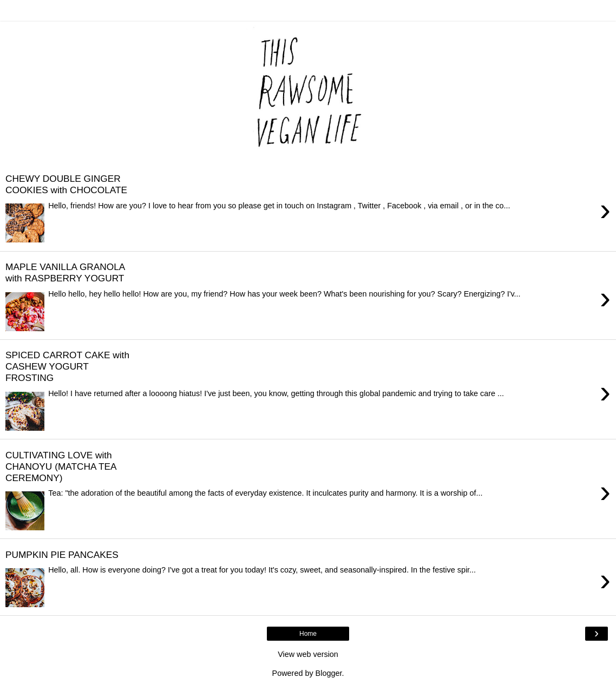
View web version (308, 654)
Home (308, 634)
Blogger (329, 673)
